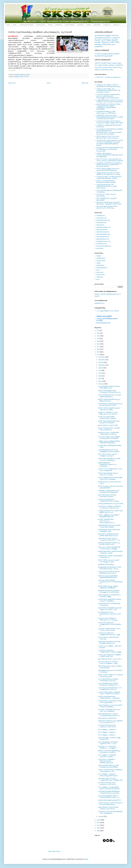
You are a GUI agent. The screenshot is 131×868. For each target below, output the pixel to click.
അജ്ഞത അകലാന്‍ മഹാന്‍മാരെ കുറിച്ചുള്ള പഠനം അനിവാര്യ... (109, 591)
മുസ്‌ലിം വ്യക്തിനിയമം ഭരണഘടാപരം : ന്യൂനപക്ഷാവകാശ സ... (107, 521)
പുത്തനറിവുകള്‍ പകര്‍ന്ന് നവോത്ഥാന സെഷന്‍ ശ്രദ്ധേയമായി (110, 804)
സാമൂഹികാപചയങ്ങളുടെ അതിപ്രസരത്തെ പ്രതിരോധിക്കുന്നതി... (106, 761)
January (101, 816)
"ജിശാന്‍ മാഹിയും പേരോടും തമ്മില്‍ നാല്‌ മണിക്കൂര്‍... (110, 667)
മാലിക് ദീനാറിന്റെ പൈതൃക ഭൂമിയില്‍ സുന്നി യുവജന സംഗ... (110, 722)
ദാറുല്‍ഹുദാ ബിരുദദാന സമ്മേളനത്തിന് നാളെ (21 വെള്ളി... (110, 651)
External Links (41, 25)
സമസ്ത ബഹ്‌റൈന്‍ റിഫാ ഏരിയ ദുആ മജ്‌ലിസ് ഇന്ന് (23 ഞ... (110, 511)
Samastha (80, 25)
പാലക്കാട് (115, 38)
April (100, 379)
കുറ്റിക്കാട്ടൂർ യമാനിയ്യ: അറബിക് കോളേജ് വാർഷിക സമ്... (109, 642)
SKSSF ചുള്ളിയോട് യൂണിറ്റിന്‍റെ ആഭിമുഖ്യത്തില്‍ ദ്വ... (109, 516)
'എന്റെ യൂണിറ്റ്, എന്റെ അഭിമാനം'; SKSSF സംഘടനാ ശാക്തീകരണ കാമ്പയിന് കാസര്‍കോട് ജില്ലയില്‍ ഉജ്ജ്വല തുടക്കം (110, 143)
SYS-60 (26, 77)
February (101, 384)
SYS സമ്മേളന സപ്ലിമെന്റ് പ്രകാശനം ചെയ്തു (107, 756)
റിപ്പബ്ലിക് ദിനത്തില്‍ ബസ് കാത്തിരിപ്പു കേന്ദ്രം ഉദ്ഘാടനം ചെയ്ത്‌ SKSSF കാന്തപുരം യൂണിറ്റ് (109, 165)
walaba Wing (101, 258)
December (102, 357)
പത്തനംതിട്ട (114, 42)
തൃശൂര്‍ (97, 40)
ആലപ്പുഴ (105, 42)
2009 (98, 831)
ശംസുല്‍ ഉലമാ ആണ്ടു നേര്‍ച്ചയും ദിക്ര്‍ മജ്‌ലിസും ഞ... (109, 387)
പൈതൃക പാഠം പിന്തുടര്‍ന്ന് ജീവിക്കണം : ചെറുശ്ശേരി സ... (108, 747)
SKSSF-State (117, 67)
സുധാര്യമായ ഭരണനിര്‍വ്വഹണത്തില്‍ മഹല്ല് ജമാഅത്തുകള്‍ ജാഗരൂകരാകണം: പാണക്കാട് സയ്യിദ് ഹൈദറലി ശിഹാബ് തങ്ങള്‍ (109, 131)
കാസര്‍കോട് (99, 35)
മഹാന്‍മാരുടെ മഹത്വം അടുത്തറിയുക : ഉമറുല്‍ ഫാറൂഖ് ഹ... (109, 614)
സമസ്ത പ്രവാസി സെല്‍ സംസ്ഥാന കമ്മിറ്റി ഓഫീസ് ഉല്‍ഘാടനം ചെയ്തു (108, 173)
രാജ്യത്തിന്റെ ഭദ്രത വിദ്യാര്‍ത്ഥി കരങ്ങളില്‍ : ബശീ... (109, 530)
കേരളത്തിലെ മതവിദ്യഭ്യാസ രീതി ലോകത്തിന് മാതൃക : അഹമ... (110, 568)
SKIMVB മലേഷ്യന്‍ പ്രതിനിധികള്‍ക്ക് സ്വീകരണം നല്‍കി (110, 552)
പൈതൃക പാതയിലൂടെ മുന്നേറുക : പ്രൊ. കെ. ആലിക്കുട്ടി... (109, 710)
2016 (98, 349)
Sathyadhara (100, 265)
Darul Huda (100, 272)
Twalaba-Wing (105, 63)
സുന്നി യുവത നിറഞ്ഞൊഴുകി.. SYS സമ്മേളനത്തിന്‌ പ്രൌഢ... (110, 689)
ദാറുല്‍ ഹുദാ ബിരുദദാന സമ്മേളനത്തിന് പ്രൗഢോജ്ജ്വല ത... (110, 624)
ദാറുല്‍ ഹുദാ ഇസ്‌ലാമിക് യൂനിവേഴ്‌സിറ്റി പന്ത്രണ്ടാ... (108, 417)
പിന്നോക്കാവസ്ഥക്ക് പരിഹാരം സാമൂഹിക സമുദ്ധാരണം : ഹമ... (109, 539)
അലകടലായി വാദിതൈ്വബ (107, 718)
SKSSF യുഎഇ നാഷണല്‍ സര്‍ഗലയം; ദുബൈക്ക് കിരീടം (111, 487)
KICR (98, 270)
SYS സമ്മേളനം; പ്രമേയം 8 (107, 732)
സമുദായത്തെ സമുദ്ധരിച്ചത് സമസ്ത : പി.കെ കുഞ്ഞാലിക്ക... (110, 702)
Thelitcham (100, 277)
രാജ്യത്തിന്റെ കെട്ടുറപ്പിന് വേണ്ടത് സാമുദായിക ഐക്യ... (109, 526)
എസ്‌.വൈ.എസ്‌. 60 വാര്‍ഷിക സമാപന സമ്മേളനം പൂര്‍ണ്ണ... (108, 662)
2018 (98, 344)
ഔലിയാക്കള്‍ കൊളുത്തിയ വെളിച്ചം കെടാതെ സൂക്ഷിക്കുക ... (110, 600)
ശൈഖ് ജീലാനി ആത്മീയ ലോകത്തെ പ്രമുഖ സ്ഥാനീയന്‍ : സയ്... (110, 609)
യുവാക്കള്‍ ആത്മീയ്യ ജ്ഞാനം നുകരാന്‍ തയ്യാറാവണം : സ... (109, 797)
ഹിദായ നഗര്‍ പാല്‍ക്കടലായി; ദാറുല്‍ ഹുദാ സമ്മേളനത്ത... (110, 470)
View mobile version (54, 851)
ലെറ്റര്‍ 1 (97, 294)
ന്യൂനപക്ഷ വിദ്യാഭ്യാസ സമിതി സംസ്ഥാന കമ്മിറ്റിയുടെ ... (109, 459)
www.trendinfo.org (102, 230)
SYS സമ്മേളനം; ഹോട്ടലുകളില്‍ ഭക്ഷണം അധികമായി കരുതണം (109, 788)
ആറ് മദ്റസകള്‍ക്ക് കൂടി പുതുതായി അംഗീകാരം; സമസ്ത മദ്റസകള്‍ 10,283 (109, 203)
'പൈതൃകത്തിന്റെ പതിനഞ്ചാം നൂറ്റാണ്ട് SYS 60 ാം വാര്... (108, 743)
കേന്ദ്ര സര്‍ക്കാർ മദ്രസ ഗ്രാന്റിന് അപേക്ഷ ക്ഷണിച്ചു (109, 429)
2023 (98, 330)
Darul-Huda (108, 67)
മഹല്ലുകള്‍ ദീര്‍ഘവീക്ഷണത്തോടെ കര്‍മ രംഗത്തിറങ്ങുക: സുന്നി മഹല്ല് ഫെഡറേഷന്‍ (110, 149)
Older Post (85, 83)
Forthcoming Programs (26, 25)
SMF (100, 65)
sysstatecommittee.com (104, 227)
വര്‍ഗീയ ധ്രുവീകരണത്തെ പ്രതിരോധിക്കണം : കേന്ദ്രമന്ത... (109, 697)
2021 (98, 336)
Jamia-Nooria (99, 67)
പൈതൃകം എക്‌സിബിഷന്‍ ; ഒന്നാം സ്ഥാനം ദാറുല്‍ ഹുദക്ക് (109, 629)
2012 (98, 823)
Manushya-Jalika (107, 70)
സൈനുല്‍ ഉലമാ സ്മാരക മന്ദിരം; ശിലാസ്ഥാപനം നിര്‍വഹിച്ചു (107, 207)
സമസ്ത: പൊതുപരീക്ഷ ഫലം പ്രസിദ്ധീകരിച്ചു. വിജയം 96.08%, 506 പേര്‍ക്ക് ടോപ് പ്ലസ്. (108, 90)
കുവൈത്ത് (108, 56)
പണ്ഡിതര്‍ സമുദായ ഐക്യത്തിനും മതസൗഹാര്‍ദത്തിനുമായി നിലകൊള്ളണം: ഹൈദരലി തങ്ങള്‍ (108, 96)
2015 (98, 352)
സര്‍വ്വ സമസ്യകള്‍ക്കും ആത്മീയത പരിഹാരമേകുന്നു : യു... (110, 770)
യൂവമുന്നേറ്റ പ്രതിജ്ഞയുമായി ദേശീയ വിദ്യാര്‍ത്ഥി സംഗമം (108, 535)
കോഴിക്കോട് (99, 38)
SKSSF (50, 25)
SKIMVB (119, 65)
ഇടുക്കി (114, 40)
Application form (99, 303)
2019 (98, 341)
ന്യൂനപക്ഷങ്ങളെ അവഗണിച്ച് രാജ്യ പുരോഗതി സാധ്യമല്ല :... (110, 478)
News (15, 25)
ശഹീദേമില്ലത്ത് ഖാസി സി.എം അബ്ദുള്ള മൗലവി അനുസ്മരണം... (109, 451)
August (101, 368)
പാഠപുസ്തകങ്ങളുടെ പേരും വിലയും (108, 311)
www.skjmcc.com (102, 218)
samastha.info (101, 216)
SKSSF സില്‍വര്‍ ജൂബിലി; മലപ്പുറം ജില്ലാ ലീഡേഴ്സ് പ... (109, 400)
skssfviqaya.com (101, 223)
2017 (98, 347)
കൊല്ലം (98, 44)
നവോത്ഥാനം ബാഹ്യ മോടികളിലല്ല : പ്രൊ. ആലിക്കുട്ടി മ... (111, 812)
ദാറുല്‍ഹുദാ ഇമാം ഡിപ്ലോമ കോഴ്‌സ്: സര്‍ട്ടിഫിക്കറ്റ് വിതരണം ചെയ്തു (109, 177)
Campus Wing (101, 261)
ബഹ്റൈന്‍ (99, 56)
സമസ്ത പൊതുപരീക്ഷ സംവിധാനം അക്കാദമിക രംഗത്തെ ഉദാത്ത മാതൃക (108, 86)
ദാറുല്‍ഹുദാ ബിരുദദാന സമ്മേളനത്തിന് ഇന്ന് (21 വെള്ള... (110, 634)
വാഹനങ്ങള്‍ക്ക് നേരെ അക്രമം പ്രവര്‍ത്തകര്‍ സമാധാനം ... (108, 680)
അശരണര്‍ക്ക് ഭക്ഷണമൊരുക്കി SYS (109, 800)
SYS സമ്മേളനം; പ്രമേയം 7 (107, 735)
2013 (98, 820)
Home (8, 25)
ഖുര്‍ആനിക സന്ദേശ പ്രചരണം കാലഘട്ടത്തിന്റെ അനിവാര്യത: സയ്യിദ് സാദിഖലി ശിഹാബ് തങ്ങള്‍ (110, 117)
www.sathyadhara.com (103, 234)
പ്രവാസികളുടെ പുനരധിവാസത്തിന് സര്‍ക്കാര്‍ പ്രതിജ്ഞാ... (110, 706)
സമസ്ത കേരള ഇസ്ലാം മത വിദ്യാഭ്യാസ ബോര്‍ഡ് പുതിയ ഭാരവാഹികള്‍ (107, 186)
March (100, 381)
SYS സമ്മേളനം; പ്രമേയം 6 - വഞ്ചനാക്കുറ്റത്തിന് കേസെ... (108, 775)
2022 (98, 333)
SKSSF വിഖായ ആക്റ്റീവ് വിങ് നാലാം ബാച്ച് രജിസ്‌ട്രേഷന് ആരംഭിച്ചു (108, 169)
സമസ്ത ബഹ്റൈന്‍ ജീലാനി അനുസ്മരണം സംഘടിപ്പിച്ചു (108, 619)
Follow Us (116, 25)
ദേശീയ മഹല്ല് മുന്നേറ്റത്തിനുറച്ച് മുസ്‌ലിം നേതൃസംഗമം (109, 544)
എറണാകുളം (106, 40)
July (100, 370)
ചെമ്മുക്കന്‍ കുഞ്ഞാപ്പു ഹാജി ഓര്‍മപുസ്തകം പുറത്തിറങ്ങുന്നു (106, 112)
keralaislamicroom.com (103, 241)
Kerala (21, 77)
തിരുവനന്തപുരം (108, 44)
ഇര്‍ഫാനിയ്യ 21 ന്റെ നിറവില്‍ (108, 425)
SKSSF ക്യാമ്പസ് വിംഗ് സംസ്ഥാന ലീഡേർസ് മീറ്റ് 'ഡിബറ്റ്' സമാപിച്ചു (108, 137)
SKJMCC (112, 65)
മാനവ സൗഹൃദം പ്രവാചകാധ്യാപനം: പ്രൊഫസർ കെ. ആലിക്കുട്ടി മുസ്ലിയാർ (110, 160)
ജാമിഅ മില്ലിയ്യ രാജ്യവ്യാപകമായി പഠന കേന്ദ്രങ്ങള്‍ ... (107, 464)
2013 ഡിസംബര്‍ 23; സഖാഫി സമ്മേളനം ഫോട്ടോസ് (107, 455)
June (100, 373)
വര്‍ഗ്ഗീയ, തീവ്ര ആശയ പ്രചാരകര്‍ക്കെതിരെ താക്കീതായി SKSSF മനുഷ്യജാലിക (110, 155)
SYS (96, 65)
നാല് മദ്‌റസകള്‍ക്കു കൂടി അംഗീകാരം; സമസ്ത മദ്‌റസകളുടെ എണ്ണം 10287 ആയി (110, 122)
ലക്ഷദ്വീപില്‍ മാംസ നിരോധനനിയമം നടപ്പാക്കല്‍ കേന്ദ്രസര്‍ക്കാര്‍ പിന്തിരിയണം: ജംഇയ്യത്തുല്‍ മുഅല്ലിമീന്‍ (108, 107)
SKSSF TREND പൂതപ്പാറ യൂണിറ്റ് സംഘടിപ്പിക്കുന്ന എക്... (109, 561)
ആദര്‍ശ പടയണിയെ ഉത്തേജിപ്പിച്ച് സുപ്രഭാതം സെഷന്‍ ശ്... (109, 751)
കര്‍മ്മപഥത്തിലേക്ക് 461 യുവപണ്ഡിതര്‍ (110, 504)
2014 (98, 355)
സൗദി (97, 54)
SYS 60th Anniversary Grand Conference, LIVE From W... (107, 726)
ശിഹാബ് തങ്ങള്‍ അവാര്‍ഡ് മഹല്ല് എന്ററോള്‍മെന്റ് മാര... (109, 396)
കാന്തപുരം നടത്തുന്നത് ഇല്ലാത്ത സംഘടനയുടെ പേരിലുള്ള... (109, 548)
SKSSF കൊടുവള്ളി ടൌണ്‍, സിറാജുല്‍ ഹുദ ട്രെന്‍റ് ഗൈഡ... (110, 391)
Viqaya (98, 263)
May (100, 376)
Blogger (86, 859)
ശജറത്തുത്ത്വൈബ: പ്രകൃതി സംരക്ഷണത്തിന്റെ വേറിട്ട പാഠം (109, 715)
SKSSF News (101, 275)
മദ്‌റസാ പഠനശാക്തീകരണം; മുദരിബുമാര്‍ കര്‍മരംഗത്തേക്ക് (106, 181)
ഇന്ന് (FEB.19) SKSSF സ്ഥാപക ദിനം (110, 659)
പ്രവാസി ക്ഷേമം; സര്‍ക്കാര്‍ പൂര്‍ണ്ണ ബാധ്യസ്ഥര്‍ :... (109, 738)
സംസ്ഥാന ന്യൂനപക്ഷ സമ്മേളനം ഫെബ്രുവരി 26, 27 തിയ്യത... (109, 438)
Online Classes (70, 25)
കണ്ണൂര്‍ (108, 35)
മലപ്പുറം (108, 38)
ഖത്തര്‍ (116, 54)
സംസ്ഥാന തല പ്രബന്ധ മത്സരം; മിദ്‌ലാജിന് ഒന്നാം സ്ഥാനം (109, 572)
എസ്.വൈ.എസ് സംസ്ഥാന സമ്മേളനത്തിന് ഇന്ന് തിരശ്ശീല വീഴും (110, 779)
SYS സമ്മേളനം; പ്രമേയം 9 (107, 730)
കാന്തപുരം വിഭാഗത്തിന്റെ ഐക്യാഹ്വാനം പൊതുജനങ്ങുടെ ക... (110, 582)
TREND (97, 63)
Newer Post (12, 83)
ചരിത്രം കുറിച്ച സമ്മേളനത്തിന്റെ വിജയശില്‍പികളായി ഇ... (109, 442)
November (102, 360)
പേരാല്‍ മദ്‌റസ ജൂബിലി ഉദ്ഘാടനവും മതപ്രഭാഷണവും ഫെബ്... (110, 404)
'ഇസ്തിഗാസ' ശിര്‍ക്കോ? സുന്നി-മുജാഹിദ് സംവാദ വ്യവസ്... (108, 413)
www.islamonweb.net (103, 232)
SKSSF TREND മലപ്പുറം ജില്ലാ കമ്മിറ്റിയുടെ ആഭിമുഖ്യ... (108, 587)
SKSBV (105, 65)
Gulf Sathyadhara (102, 268)
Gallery (89, 25)
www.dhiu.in (100, 248)
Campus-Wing (116, 63)
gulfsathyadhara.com (103, 239)
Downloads (97, 25)
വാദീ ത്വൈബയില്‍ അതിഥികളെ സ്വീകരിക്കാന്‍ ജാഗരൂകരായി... (109, 792)
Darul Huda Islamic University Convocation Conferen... (107, 496)
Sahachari (98, 70)
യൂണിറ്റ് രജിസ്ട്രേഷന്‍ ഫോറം (110, 294)
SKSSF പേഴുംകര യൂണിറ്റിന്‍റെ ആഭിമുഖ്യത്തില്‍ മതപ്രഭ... (108, 577)
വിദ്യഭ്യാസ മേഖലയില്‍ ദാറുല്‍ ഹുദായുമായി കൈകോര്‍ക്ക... (109, 491)
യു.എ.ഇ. (104, 54)
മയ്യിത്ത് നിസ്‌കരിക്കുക (106, 564)
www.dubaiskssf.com (103, 237)
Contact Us (107, 25)
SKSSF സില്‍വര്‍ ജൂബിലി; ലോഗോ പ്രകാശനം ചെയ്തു (109, 409)
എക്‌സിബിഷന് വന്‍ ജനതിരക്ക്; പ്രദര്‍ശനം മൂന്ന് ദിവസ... (108, 808)
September (102, 365)
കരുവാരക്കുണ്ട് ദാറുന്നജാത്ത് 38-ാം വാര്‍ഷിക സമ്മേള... (109, 596)
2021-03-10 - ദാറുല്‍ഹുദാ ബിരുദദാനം (109, 77)
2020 (98, 339)
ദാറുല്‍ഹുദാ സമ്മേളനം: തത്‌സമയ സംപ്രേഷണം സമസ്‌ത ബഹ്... (109, 507)
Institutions (59, 25)
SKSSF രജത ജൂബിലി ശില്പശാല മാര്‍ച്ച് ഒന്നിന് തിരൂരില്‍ (109, 422)
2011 (98, 825)
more (98, 279)
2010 (98, 828)
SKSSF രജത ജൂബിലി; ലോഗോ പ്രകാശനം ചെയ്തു (108, 474)
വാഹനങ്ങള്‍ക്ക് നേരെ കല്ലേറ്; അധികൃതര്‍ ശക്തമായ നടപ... (109, 684)
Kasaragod (16, 77)
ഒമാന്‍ (110, 54)
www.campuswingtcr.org (104, 246)
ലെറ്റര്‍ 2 (97, 296)
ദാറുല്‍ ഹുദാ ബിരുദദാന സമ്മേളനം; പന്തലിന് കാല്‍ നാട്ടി (110, 655)
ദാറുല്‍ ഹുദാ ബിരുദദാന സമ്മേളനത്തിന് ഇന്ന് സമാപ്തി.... (109, 500)
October (101, 362)
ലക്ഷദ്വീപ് (98, 46)
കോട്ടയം (98, 42)
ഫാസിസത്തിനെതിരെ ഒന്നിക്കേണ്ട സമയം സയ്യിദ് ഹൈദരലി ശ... (109, 693)
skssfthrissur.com (102, 244)
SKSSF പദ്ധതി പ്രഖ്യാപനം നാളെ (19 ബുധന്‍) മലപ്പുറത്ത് (111, 675)
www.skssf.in (100, 225)
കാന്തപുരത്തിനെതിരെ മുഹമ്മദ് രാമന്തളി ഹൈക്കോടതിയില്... (108, 766)
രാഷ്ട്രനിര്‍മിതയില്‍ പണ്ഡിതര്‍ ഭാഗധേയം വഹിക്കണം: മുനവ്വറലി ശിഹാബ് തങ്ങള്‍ (110, 101)
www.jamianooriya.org (103, 220)
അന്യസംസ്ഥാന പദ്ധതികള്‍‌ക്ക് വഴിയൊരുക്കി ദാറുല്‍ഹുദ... (108, 433)
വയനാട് (114, 35)
